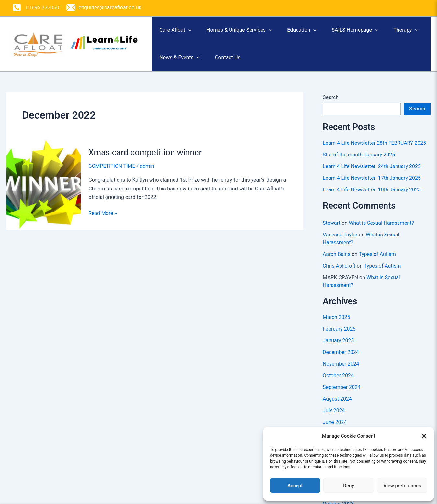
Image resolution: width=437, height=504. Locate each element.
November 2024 (341, 370)
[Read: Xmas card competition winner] (44, 190)
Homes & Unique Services (246, 32)
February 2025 (339, 335)
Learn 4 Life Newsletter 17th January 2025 (372, 184)
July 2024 (334, 417)
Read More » (103, 220)
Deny (349, 486)
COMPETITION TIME (112, 172)
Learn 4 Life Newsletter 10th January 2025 (372, 196)
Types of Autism (378, 260)
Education (313, 32)
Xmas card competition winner (146, 158)
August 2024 (337, 405)
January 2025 (338, 347)
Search (331, 103)
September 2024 (342, 393)
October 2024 (338, 382)
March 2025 (336, 323)
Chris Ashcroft (339, 272)
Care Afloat (178, 32)
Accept (295, 486)
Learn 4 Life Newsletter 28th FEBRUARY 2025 (375, 149)
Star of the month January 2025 (359, 161)
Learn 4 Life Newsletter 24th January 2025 (372, 172)
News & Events (226, 62)
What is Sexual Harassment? (382, 229)
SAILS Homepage (370, 32)
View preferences (402, 486)
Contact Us (279, 62)
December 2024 (341, 358)
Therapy (174, 62)
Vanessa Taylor (340, 241)
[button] (424, 436)
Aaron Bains (337, 260)
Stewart (332, 229)
